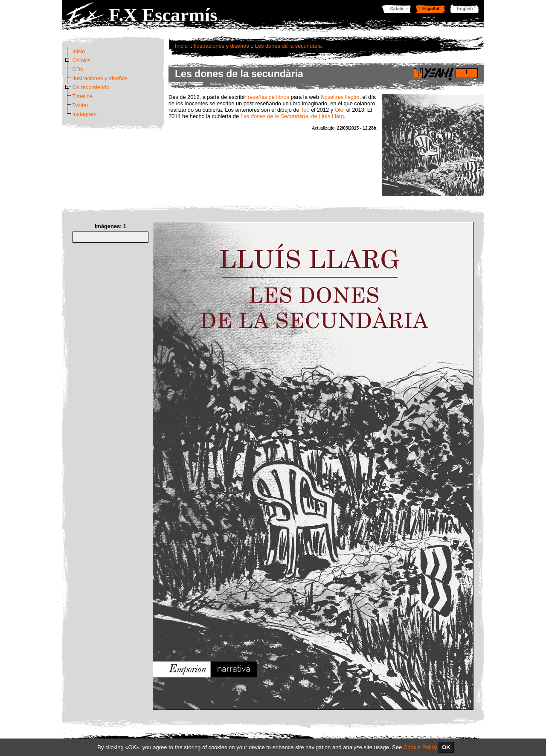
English (465, 9)
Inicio (181, 46)
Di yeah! (418, 73)
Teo (305, 110)
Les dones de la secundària (289, 46)
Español (431, 9)
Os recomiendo (91, 87)
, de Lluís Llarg (292, 116)
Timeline (82, 96)
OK (446, 747)
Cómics (82, 60)
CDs (78, 69)
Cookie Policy (420, 747)
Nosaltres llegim (340, 97)
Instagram (85, 114)
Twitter (80, 105)
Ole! (340, 110)
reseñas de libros (269, 97)
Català (397, 9)
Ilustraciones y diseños (221, 46)
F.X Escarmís (163, 15)
